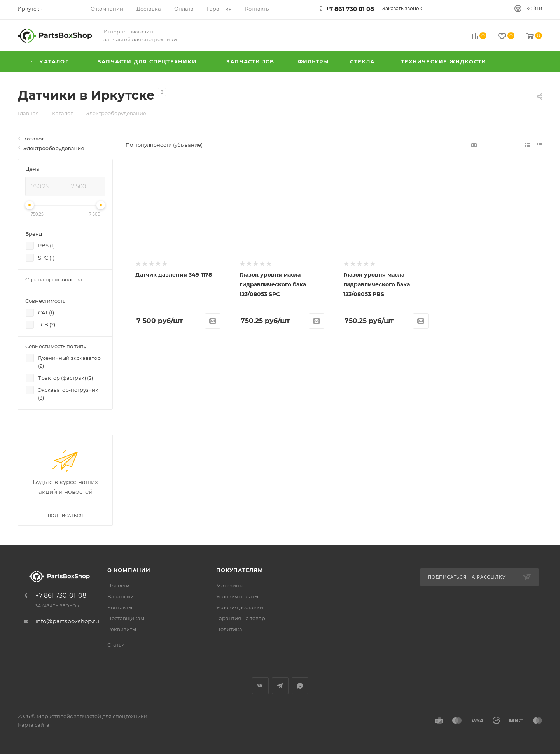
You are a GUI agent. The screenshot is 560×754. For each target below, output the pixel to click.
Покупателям (240, 570)
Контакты (120, 607)
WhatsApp (300, 686)
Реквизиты (122, 629)
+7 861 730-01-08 (61, 596)
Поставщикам (126, 618)
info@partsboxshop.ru (67, 621)
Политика (229, 629)
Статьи (116, 645)
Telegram (280, 686)
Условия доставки (240, 607)
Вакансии (121, 596)
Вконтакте (260, 686)
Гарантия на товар (241, 618)
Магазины (230, 586)
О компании (129, 570)
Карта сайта (34, 725)
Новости (118, 586)
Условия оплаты (237, 596)
